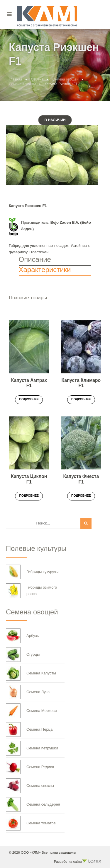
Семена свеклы (30, 786)
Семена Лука (28, 692)
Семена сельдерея (33, 804)
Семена (37, 79)
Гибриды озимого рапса (31, 591)
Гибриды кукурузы (32, 572)
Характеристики (45, 270)
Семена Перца (29, 729)
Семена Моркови (31, 711)
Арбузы (23, 636)
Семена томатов (31, 823)
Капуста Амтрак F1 (29, 383)
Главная (15, 79)
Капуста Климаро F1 (81, 383)
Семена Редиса (30, 767)
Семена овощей (65, 79)
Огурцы (23, 655)
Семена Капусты (22, 84)
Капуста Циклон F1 (29, 479)
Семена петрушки (32, 748)
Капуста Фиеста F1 (81, 479)
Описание (35, 259)
